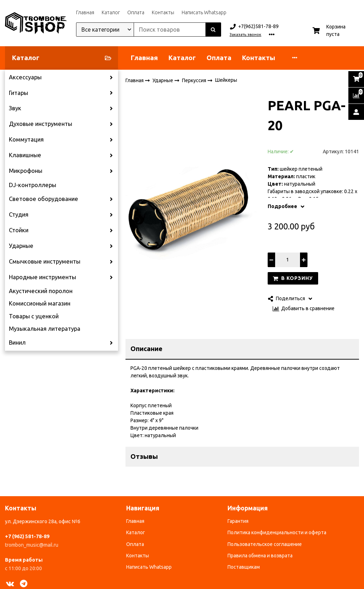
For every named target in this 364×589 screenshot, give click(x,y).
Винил (17, 343)
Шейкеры (226, 80)
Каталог (111, 12)
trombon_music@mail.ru (32, 545)
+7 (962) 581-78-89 (27, 536)
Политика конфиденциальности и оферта (277, 532)
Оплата (136, 12)
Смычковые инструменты (45, 261)
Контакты (163, 12)
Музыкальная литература (45, 329)
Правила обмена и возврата (260, 556)
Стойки (19, 230)
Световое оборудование (44, 199)
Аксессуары (25, 77)
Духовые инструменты (41, 124)
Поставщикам (244, 567)
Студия (19, 214)
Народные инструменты (42, 277)
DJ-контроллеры (33, 185)
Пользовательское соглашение (265, 544)
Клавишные (25, 155)
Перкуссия (195, 80)
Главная (85, 12)
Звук (15, 108)
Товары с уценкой (34, 316)
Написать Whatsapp (204, 12)
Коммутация (26, 139)
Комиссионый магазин (40, 303)
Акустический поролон (41, 291)
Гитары (18, 93)
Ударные (21, 246)
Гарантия (238, 521)
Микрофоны (26, 171)
